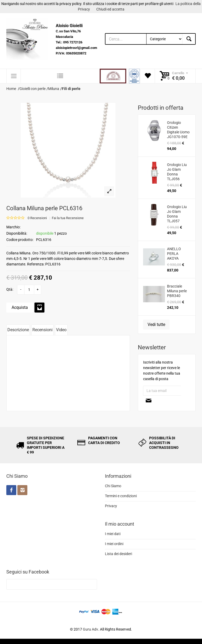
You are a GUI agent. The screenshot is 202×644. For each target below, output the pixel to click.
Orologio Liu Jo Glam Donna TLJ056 (177, 172)
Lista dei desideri (118, 554)
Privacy (111, 506)
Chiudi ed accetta (110, 9)
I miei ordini (114, 544)
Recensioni (42, 330)
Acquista (20, 307)
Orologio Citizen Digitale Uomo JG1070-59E (178, 130)
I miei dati (113, 534)
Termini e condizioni (121, 496)
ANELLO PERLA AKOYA (174, 254)
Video (61, 330)
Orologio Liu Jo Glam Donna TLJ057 (177, 214)
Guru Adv (90, 629)
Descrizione (18, 330)
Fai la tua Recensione (68, 218)
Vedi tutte (156, 324)
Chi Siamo (113, 486)
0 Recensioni (37, 218)
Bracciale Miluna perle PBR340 (177, 291)
